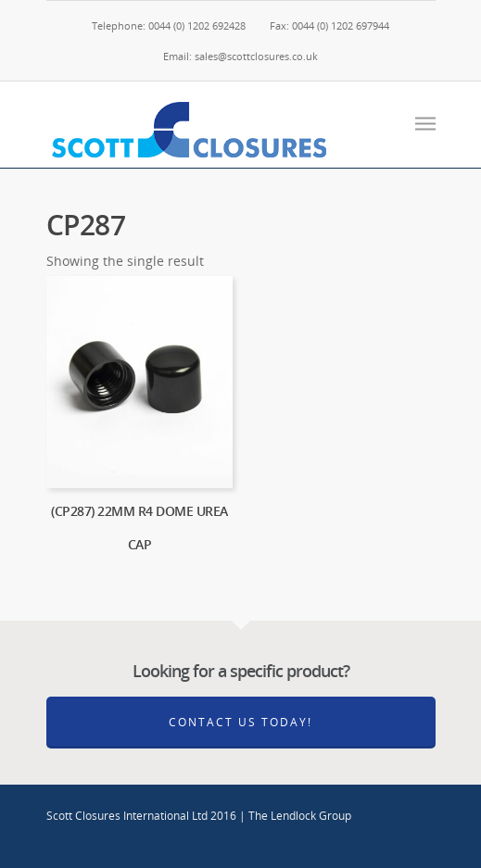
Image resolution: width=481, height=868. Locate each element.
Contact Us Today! (240, 722)
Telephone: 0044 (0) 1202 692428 (169, 25)
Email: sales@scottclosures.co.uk (240, 56)
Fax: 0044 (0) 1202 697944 (329, 25)
